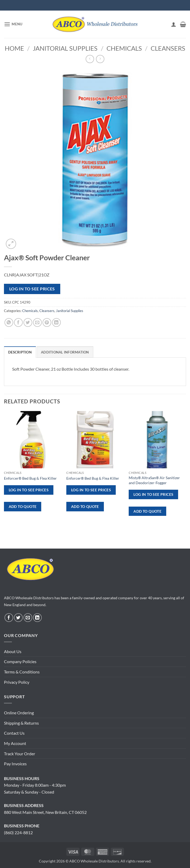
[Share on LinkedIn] (56, 322)
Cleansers (168, 48)
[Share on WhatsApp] (9, 322)
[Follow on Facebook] (9, 618)
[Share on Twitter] (28, 322)
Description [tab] (20, 352)
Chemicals (124, 48)
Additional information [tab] (65, 352)
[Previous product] (100, 59)
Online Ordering (19, 713)
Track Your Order (20, 754)
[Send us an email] (28, 618)
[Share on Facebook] (18, 322)
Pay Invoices (15, 764)
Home (14, 48)
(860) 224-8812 (18, 832)
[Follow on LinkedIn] (37, 618)
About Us (13, 651)
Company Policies (20, 661)
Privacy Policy (17, 682)
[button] (13, 24)
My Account (15, 743)
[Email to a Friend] (37, 322)
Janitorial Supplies (65, 48)
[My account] (174, 24)
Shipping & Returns (21, 723)
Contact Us (14, 733)
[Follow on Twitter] (18, 618)
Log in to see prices (32, 289)
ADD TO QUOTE (23, 506)
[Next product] (90, 59)
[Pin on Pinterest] (47, 322)
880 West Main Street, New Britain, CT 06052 (45, 812)
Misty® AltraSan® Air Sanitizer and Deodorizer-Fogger (154, 480)
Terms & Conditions (22, 672)
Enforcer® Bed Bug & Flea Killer (30, 478)
